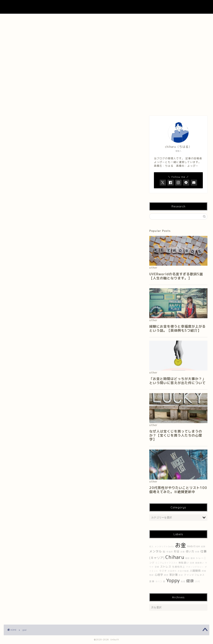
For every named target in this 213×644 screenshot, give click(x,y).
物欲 (152, 575)
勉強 (183, 581)
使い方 (190, 551)
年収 (181, 575)
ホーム (24, 19)
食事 (152, 581)
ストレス (166, 567)
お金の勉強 (183, 571)
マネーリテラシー (195, 567)
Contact (148, 19)
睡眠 (187, 558)
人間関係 (195, 571)
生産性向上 (179, 567)
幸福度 (170, 552)
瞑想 (166, 575)
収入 (152, 547)
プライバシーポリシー (189, 19)
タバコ (159, 581)
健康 (190, 581)
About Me (65, 19)
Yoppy (173, 580)
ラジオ (163, 571)
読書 (183, 552)
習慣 (157, 567)
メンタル (156, 551)
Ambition (194, 546)
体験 (197, 552)
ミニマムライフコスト (167, 563)
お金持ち (172, 571)
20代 (197, 581)
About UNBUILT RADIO (106, 19)
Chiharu (175, 557)
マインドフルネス (194, 575)
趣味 (193, 558)
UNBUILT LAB (107, 7)
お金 (181, 545)
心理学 (159, 575)
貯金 (177, 551)
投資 (192, 563)
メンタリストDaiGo (164, 547)
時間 (204, 571)
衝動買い (200, 563)
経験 (203, 547)
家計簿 (173, 575)
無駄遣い (184, 563)
